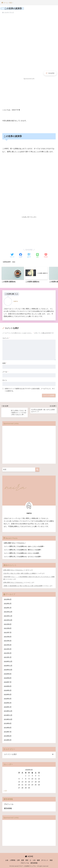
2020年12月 (8, 662)
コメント (6, 338)
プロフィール (9, 804)
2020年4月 (8, 695)
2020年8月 (8, 678)
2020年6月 (8, 686)
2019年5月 (8, 740)
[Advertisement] (29, 94)
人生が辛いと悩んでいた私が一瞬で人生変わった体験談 (19, 573)
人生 (34, 860)
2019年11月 (8, 715)
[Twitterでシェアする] (12, 256)
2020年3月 (8, 699)
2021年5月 (8, 641)
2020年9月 (8, 674)
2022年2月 (8, 604)
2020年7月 (8, 682)
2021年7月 (8, 633)
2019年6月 (8, 736)
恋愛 (23, 860)
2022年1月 (8, 608)
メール (5, 372)
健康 (38, 860)
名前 (4, 363)
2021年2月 (8, 653)
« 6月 (5, 791)
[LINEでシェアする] (37, 256)
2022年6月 (8, 599)
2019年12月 (8, 711)
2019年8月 (8, 728)
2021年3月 (8, 649)
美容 (27, 860)
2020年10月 (8, 670)
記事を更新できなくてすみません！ (14, 570)
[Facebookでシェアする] (21, 256)
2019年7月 (8, 732)
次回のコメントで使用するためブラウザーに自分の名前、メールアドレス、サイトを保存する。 (30, 390)
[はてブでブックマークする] (29, 256)
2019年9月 (8, 724)
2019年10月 (8, 719)
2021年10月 (8, 620)
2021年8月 (8, 628)
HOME (29, 856)
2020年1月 (8, 707)
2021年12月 (8, 612)
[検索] (37, 470)
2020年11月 (8, 666)
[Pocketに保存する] (46, 256)
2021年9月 (8, 624)
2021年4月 (8, 645)
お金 (7, 860)
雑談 (14, 262)
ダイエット (45, 860)
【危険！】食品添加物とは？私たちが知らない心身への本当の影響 (23, 586)
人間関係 (13, 860)
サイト (5, 380)
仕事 (18, 860)
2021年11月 (8, 616)
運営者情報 (8, 808)
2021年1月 (8, 657)
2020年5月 (8, 691)
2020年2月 (8, 703)
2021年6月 (8, 637)
